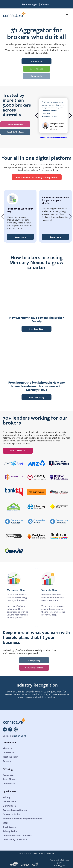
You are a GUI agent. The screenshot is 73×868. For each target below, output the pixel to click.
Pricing (6, 797)
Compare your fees (29, 668)
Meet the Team (10, 757)
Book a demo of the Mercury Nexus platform (37, 177)
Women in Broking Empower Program (23, 818)
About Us (8, 748)
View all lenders (18, 451)
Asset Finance (10, 779)
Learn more (20, 237)
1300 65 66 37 (19, 736)
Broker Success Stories (15, 810)
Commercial (37, 76)
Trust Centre (9, 827)
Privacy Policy (10, 831)
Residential (36, 61)
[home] (14, 15)
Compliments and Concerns (17, 835)
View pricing (29, 660)
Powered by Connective (15, 840)
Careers (45, 4)
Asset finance (37, 69)
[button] (67, 15)
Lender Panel (10, 801)
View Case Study (36, 329)
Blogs (6, 823)
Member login (29, 4)
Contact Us (8, 752)
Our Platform (10, 806)
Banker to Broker (12, 814)
